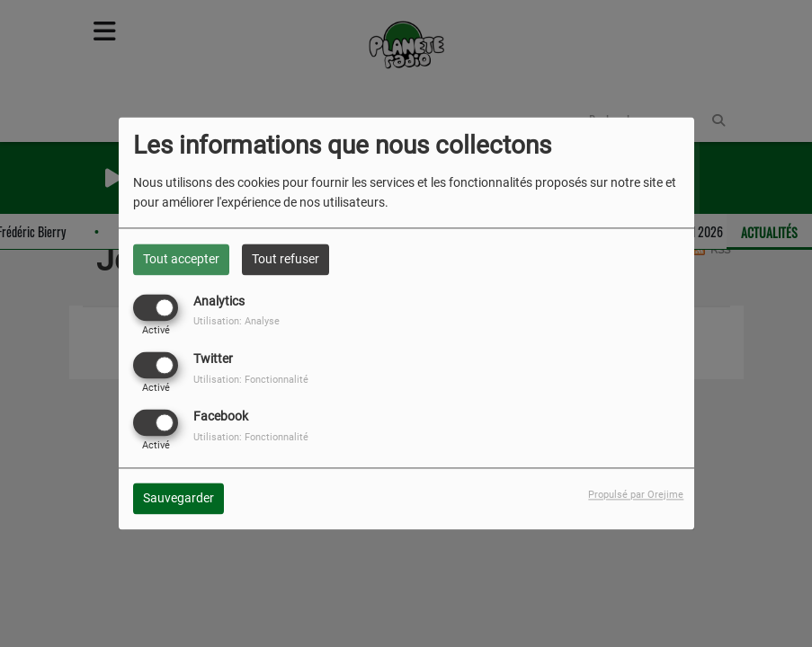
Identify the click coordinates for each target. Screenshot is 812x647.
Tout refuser (286, 259)
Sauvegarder (178, 499)
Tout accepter (181, 259)
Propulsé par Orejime (636, 496)
